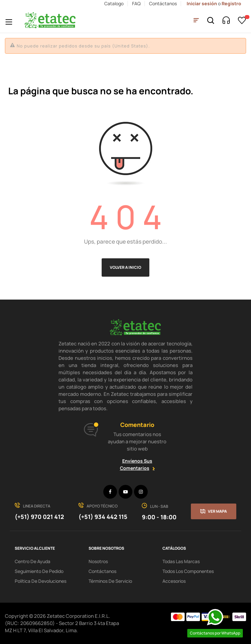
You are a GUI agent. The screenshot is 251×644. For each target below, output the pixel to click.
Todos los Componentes (188, 571)
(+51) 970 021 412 (39, 517)
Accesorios (174, 581)
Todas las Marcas (181, 561)
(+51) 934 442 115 (103, 517)
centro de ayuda (33, 561)
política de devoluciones (41, 581)
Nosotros (98, 561)
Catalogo (114, 3)
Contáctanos (163, 3)
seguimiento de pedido (39, 571)
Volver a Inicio (125, 267)
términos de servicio (110, 581)
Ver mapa (217, 511)
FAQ (136, 3)
